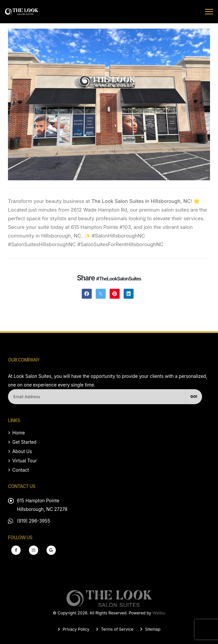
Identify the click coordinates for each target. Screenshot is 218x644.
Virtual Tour (25, 461)
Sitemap (152, 629)
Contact (21, 470)
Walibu (159, 613)
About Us (22, 451)
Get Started (24, 442)
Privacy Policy (75, 629)
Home (19, 433)
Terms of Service (116, 629)
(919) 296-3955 (34, 521)
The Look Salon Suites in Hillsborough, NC (141, 201)
